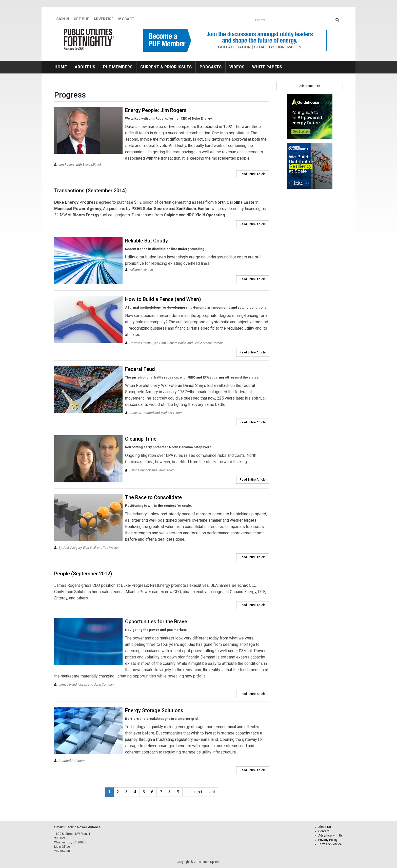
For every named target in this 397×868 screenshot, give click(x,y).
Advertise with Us (331, 836)
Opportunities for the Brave (156, 621)
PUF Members (118, 67)
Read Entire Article (253, 174)
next (198, 792)
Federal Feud (140, 369)
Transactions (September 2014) (91, 191)
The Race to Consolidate (153, 497)
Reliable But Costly (146, 241)
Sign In (63, 19)
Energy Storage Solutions (154, 710)
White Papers (267, 67)
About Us (85, 67)
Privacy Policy (328, 840)
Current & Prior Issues (166, 67)
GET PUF (81, 19)
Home (61, 67)
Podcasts (211, 67)
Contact (324, 831)
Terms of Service (330, 844)
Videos (237, 67)
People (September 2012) (83, 574)
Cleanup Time (141, 439)
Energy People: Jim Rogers (156, 110)
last (212, 792)
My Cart (126, 19)
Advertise (104, 19)
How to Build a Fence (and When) (163, 299)
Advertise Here (310, 86)
